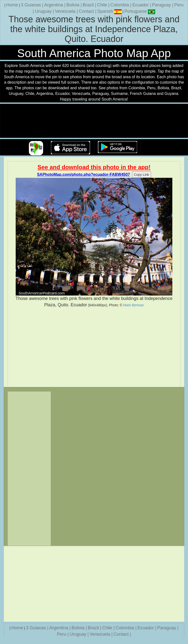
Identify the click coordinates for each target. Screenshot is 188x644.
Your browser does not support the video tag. (94, 121)
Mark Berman (134, 305)
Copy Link (141, 175)
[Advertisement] (94, 347)
